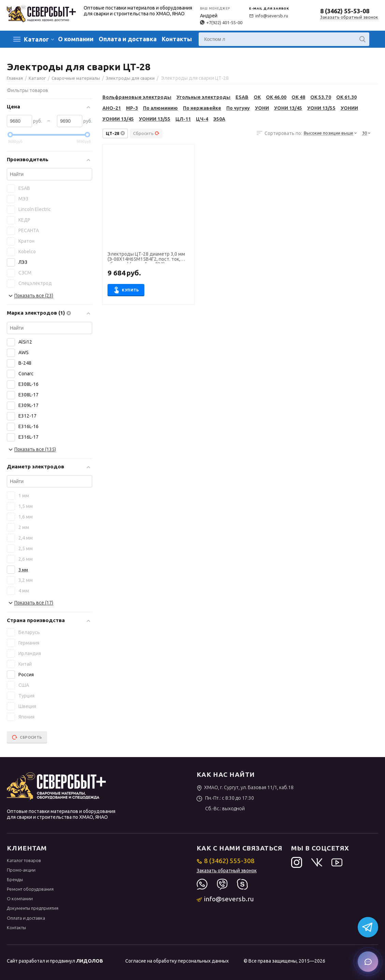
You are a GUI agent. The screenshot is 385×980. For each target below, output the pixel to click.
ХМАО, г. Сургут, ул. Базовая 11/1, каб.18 (245, 787)
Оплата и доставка (128, 39)
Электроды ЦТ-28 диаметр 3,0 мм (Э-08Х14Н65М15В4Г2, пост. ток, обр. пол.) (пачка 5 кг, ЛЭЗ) (146, 257)
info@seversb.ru (269, 16)
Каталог (36, 39)
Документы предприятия (33, 908)
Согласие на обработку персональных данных (177, 961)
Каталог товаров (24, 860)
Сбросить (146, 133)
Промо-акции (21, 870)
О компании (76, 39)
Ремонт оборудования (30, 889)
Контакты (177, 39)
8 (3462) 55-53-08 (345, 11)
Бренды (15, 879)
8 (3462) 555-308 (226, 861)
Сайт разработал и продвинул (55, 961)
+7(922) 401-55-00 (221, 22)
